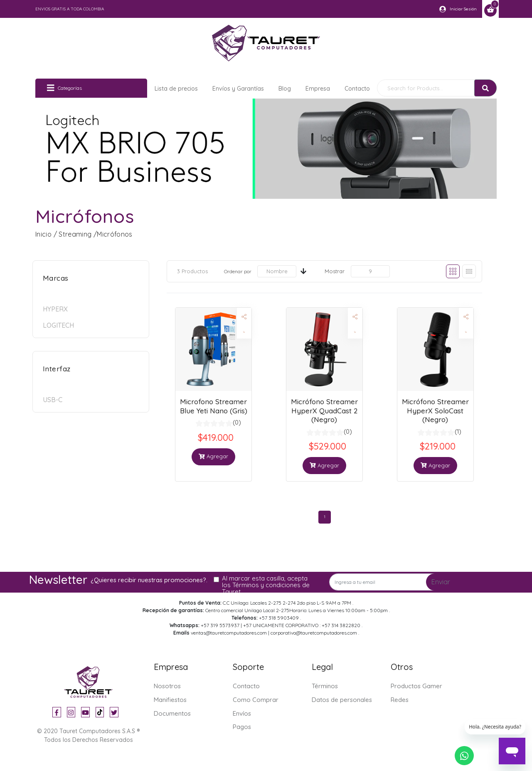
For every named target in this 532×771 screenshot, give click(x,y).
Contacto (357, 89)
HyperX (55, 309)
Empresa (318, 89)
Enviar (441, 582)
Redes (400, 700)
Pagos (242, 727)
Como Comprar (256, 700)
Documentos (172, 713)
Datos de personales (342, 700)
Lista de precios (176, 89)
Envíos (242, 713)
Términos (325, 686)
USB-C (53, 400)
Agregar (213, 456)
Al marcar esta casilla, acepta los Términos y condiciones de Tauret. (266, 585)
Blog (285, 89)
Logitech (58, 325)
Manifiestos (170, 700)
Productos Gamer (416, 686)
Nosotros (167, 686)
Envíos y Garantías (238, 89)
